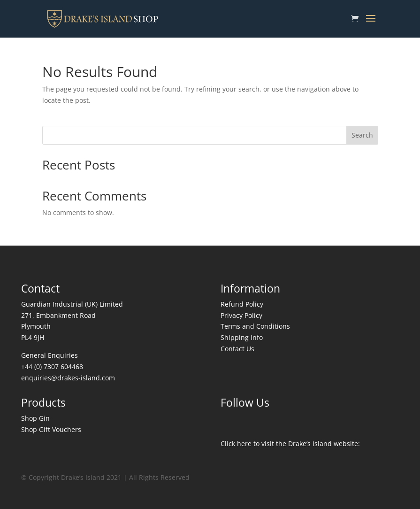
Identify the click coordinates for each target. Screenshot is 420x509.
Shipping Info (242, 337)
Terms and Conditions (255, 326)
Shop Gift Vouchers (51, 429)
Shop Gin (35, 418)
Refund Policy (242, 304)
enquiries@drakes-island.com (68, 378)
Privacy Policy (241, 315)
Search (362, 135)
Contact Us (237, 349)
